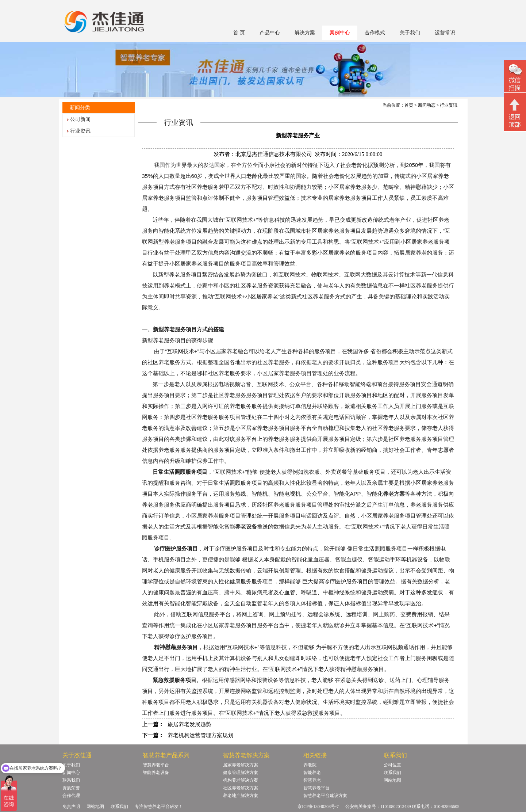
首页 (409, 105)
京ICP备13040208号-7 (318, 807)
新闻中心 (71, 773)
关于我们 (410, 33)
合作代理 (71, 796)
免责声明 (71, 807)
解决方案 (305, 33)
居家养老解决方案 (241, 765)
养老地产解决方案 (241, 796)
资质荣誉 (71, 788)
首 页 (239, 33)
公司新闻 (80, 119)
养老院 (310, 765)
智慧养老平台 (156, 765)
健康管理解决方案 (241, 773)
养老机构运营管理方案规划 (200, 735)
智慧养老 (312, 780)
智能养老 (312, 773)
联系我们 (71, 780)
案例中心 (340, 33)
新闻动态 (427, 105)
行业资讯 (80, 131)
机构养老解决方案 (241, 780)
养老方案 (394, 494)
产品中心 (270, 33)
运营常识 (445, 33)
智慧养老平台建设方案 (325, 796)
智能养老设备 (156, 773)
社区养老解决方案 (241, 788)
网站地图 (392, 780)
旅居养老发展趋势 (189, 724)
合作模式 (375, 33)
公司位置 (392, 765)
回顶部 (515, 113)
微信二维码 (515, 77)
